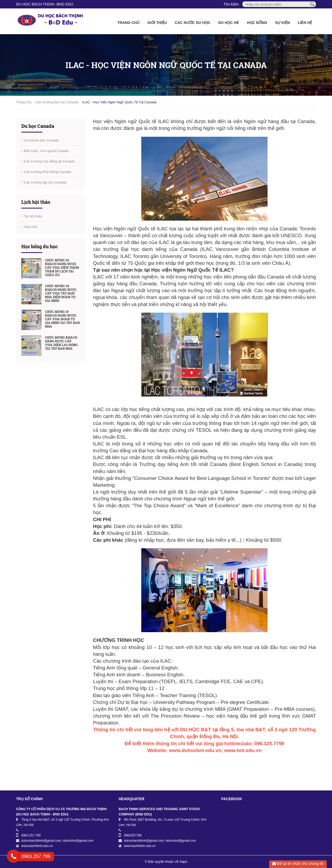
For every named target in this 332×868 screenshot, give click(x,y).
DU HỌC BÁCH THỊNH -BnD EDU (45, 4)
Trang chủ (128, 23)
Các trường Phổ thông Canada (47, 172)
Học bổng (257, 23)
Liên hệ (305, 23)
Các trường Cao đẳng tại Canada (49, 161)
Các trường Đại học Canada (57, 102)
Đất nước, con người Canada (46, 151)
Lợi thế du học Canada (41, 140)
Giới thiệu (157, 23)
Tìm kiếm (231, 4)
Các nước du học (193, 23)
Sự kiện (283, 23)
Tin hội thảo (33, 216)
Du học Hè (229, 23)
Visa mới (31, 227)
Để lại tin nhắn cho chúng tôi (298, 864)
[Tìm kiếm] (312, 4)
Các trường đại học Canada (45, 182)
